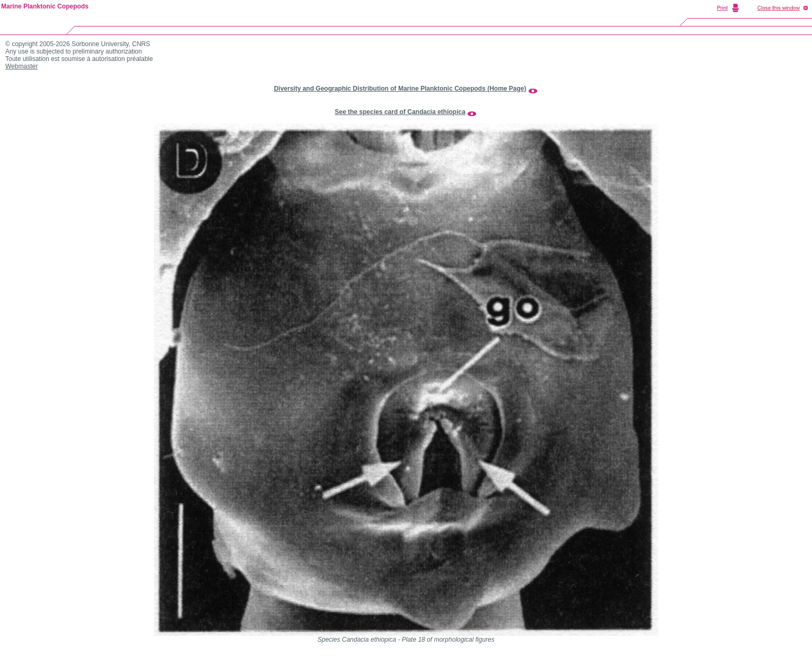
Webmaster (21, 66)
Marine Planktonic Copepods (45, 6)
